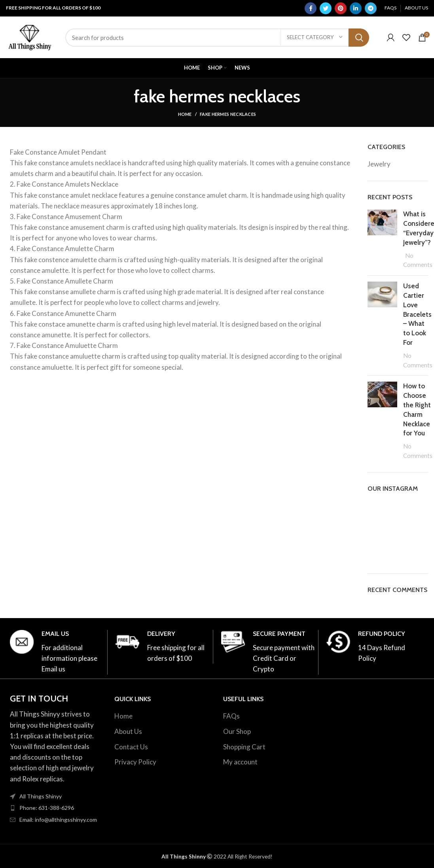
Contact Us (131, 747)
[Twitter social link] (326, 8)
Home (185, 114)
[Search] (217, 38)
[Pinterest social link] (341, 8)
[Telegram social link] (371, 8)
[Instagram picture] (377, 510)
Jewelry (379, 164)
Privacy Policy (135, 762)
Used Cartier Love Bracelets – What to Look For (417, 314)
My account (240, 762)
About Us (128, 731)
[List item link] (54, 808)
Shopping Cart (244, 747)
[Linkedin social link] (356, 8)
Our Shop (237, 731)
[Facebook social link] (311, 8)
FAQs (231, 716)
